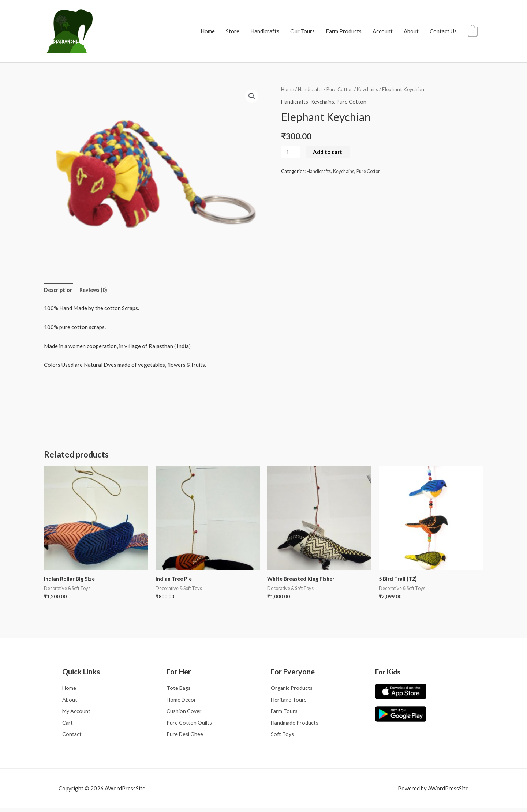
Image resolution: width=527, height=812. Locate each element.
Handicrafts (265, 31)
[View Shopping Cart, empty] (473, 31)
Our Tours (302, 31)
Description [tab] (59, 290)
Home (208, 31)
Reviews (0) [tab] (96, 290)
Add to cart (328, 152)
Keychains (373, 89)
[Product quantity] (291, 152)
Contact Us (443, 31)
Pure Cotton (343, 89)
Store (233, 31)
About (411, 31)
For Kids (389, 673)
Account (383, 31)
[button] (251, 97)
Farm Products (344, 31)
